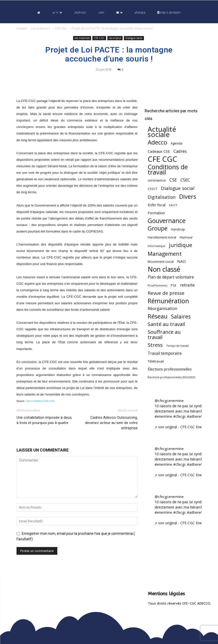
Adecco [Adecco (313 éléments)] (157, 142)
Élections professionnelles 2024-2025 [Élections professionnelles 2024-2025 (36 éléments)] (171, 377)
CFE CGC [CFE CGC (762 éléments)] (162, 159)
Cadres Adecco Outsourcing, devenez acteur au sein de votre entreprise (111, 423)
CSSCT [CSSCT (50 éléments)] (153, 189)
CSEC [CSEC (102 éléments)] (185, 180)
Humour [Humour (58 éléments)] (186, 237)
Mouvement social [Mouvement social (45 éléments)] (161, 261)
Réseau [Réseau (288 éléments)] (158, 316)
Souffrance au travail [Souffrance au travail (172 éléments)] (164, 334)
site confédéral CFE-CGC (41, 401)
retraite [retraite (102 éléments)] (187, 285)
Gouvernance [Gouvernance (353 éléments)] (167, 221)
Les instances (41, 28)
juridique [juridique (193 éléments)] (181, 245)
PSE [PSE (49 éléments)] (174, 285)
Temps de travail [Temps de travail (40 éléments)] (177, 346)
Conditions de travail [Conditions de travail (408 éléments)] (168, 169)
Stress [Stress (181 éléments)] (155, 345)
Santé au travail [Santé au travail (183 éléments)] (166, 324)
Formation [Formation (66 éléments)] (156, 213)
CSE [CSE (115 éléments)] (173, 180)
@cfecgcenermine (169, 401)
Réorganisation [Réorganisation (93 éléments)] (162, 309)
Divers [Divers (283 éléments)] (188, 197)
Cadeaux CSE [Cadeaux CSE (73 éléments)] (159, 151)
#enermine (163, 416)
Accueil (22, 28)
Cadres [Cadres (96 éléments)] (180, 151)
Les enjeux (115, 38)
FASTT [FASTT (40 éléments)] (173, 205)
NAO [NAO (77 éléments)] (181, 261)
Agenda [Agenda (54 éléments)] (177, 143)
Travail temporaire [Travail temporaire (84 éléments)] (165, 353)
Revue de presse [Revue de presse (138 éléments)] (166, 293)
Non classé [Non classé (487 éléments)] (164, 269)
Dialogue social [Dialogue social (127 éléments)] (178, 188)
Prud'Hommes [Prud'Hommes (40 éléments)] (157, 285)
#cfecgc (180, 416)
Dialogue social (134, 38)
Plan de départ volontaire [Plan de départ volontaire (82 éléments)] (171, 277)
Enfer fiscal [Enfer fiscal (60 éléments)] (157, 205)
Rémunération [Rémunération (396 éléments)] (168, 301)
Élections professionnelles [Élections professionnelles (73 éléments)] (170, 369)
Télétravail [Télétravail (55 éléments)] (156, 361)
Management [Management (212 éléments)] (165, 254)
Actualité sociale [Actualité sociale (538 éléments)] (162, 132)
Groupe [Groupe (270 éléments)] (158, 228)
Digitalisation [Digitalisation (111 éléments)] (162, 197)
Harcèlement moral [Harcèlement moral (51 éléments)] (162, 237)
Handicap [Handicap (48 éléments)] (178, 229)
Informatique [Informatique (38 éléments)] (157, 246)
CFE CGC (61, 28)
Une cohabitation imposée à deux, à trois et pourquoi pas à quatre (44, 420)
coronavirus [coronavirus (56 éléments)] (157, 180)
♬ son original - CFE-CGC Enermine (183, 427)
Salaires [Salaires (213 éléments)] (181, 316)
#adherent (195, 416)
